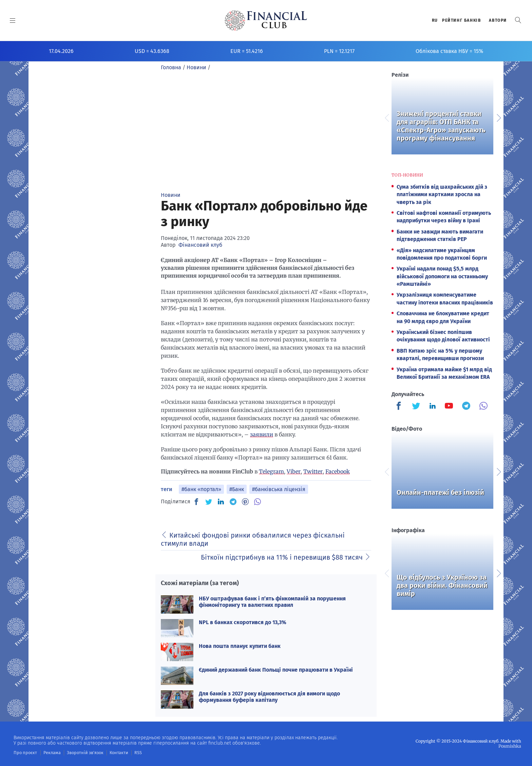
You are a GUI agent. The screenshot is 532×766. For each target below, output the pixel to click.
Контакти (113, 752)
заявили (262, 434)
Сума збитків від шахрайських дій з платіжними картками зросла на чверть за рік (442, 194)
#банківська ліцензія (279, 489)
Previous (386, 117)
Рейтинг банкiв (461, 20)
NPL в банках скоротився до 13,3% (243, 622)
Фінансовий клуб (200, 245)
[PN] (245, 502)
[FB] (196, 502)
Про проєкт (24, 752)
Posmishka (510, 746)
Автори (498, 20)
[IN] (221, 502)
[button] (518, 20)
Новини (171, 195)
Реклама (50, 752)
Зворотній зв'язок (81, 752)
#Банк (237, 489)
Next (498, 117)
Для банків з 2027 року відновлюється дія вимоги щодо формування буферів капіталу (269, 697)
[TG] (233, 502)
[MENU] (13, 20)
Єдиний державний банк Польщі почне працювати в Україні (276, 670)
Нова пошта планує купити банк (240, 646)
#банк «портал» (201, 489)
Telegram (271, 471)
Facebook (338, 471)
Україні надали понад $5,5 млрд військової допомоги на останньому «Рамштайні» (442, 276)
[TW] (209, 502)
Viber (294, 471)
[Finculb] (400, 407)
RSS (131, 752)
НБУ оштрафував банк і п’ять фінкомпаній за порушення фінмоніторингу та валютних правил (272, 602)
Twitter (313, 471)
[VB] (258, 502)
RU (435, 20)
